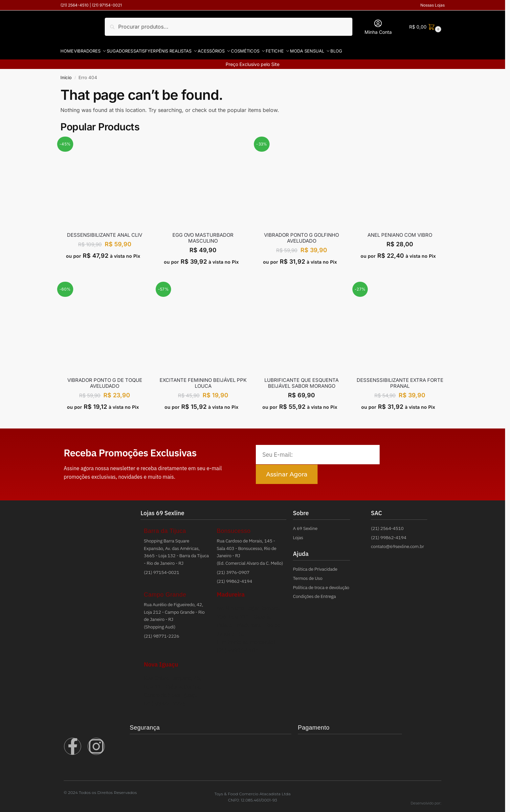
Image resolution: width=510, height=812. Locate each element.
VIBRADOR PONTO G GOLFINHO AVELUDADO (301, 234)
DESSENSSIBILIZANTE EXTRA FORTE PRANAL (400, 379)
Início (66, 74)
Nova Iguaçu (161, 660)
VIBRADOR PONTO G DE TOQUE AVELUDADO (105, 379)
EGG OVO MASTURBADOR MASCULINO (203, 234)
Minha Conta (378, 27)
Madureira (231, 591)
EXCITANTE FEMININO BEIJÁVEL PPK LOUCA (203, 379)
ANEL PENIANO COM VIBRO (400, 231)
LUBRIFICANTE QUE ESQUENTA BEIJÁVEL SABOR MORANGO (301, 379)
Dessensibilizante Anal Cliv (105, 231)
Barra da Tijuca (165, 527)
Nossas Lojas (432, 5)
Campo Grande (165, 591)
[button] (424, 27)
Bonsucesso (234, 527)
